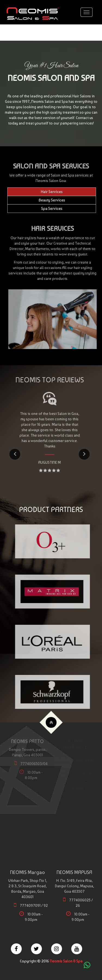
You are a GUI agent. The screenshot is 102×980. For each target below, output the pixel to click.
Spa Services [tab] (52, 209)
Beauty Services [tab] (52, 200)
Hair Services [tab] (52, 192)
